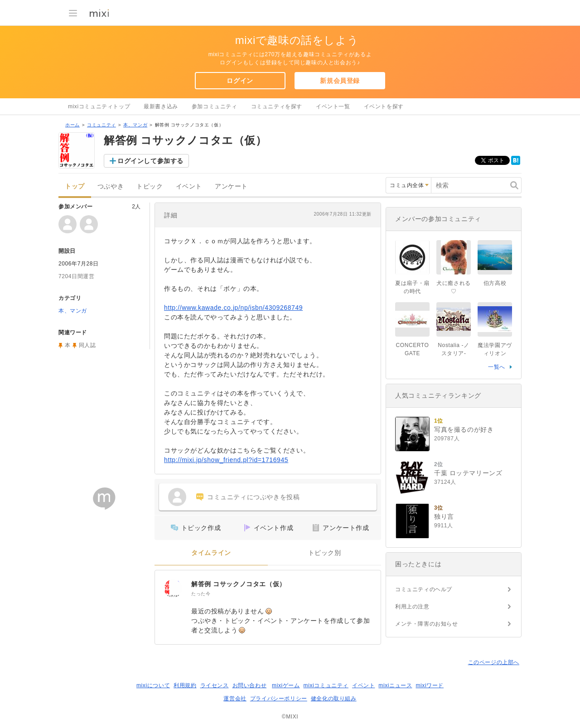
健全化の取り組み (334, 699)
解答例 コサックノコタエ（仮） (239, 584)
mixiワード (430, 685)
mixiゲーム (286, 685)
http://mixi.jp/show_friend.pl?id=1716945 (226, 460)
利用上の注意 (412, 607)
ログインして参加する (150, 161)
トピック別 (325, 553)
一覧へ (497, 367)
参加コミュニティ (215, 106)
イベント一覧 (333, 106)
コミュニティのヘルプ (424, 589)
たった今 (201, 594)
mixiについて (153, 685)
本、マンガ (135, 125)
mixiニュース (395, 685)
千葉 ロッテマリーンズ (468, 473)
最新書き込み (161, 106)
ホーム (72, 125)
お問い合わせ (250, 685)
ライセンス (215, 685)
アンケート (231, 186)
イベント (189, 186)
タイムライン (211, 553)
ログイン (240, 81)
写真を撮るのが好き (464, 429)
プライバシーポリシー (279, 699)
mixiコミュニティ (326, 685)
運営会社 (235, 699)
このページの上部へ (494, 662)
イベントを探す (384, 106)
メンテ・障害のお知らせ (427, 624)
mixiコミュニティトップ (99, 106)
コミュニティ (101, 125)
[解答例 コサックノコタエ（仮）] (173, 588)
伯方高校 (495, 283)
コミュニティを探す (277, 106)
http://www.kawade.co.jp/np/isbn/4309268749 (233, 308)
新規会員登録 (340, 81)
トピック (150, 186)
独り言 (444, 516)
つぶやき (111, 186)
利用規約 (185, 685)
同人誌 (87, 345)
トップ (75, 186)
